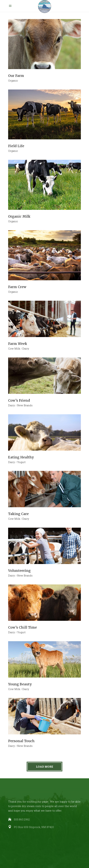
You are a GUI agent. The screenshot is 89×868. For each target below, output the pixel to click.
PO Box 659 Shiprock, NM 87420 (34, 827)
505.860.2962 (22, 819)
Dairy (26, 348)
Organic (13, 80)
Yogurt (21, 462)
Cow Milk (14, 348)
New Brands (25, 405)
